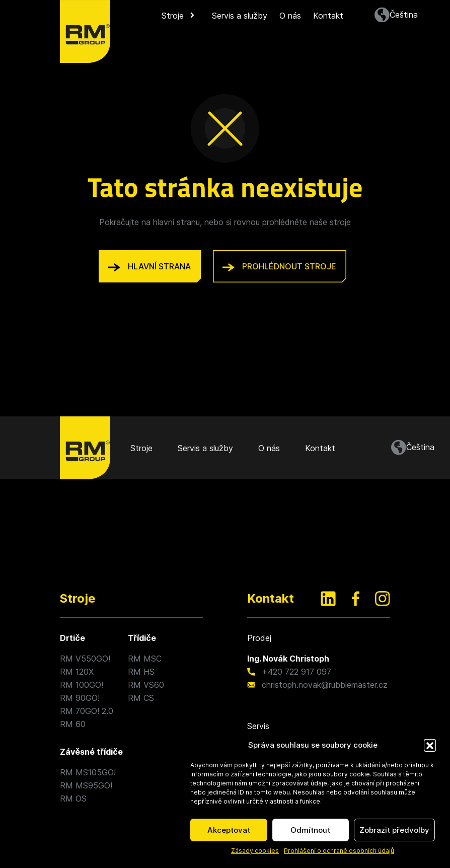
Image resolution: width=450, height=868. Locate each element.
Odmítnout (310, 830)
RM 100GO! (82, 685)
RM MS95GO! (86, 785)
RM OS (73, 799)
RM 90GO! (80, 698)
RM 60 (73, 724)
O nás (290, 16)
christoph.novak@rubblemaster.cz (325, 685)
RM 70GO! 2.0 (87, 711)
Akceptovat (229, 830)
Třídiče (142, 638)
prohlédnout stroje (279, 266)
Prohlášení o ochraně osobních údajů (339, 851)
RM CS (141, 698)
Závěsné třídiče (91, 752)
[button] (430, 745)
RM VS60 (146, 685)
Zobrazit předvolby (394, 830)
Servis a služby (240, 16)
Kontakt (328, 16)
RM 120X (77, 672)
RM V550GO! (85, 659)
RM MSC (145, 659)
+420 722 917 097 (296, 672)
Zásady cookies (255, 851)
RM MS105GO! (88, 772)
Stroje (179, 16)
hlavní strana (149, 266)
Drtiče (72, 638)
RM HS (141, 672)
